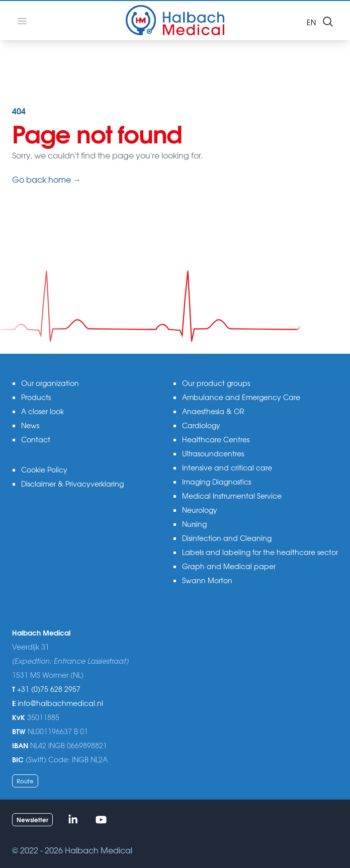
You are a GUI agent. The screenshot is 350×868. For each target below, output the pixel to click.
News (30, 425)
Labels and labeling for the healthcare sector (260, 552)
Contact (36, 439)
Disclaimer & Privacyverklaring (72, 484)
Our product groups (216, 383)
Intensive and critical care (227, 467)
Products (36, 397)
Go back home (47, 179)
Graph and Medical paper (229, 566)
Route (25, 781)
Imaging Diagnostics (216, 482)
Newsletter (32, 819)
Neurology (200, 510)
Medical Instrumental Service (232, 496)
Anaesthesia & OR (213, 411)
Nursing (194, 524)
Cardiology (201, 425)
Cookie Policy (44, 469)
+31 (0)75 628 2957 (49, 689)
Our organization (50, 383)
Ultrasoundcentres (213, 453)
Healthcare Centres (216, 439)
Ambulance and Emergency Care (241, 397)
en (311, 22)
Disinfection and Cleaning (227, 538)
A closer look (42, 411)
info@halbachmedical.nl (60, 703)
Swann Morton (207, 580)
